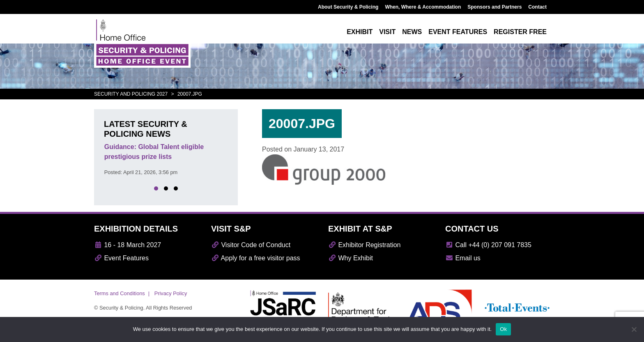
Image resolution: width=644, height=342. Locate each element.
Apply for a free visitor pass (256, 258)
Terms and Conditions (120, 293)
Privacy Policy (171, 293)
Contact (537, 7)
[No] (634, 329)
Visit (387, 32)
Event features (458, 32)
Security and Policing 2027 (131, 94)
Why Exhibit (351, 258)
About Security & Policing (348, 7)
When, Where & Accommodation (423, 7)
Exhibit (360, 32)
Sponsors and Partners (494, 7)
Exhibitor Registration (365, 245)
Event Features (121, 258)
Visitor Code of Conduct (251, 245)
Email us (463, 258)
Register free (520, 32)
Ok (503, 329)
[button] (156, 188)
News (412, 32)
